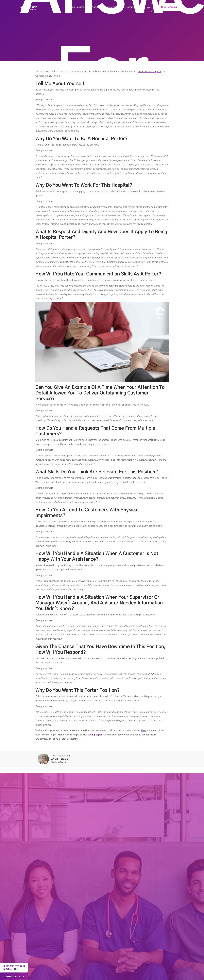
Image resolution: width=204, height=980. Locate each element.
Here (144, 730)
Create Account (170, 7)
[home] (29, 7)
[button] (79, 7)
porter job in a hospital (150, 72)
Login (148, 7)
